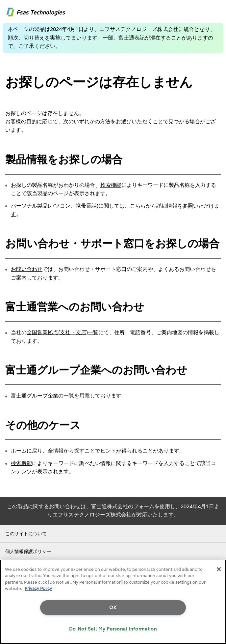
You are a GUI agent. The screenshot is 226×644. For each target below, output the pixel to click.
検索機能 (111, 185)
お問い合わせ (27, 269)
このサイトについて (26, 534)
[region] (113, 602)
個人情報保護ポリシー (28, 552)
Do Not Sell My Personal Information (113, 629)
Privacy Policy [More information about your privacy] (38, 588)
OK (113, 608)
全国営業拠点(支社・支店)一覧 (63, 333)
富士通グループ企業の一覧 (42, 396)
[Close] (219, 569)
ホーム (19, 451)
